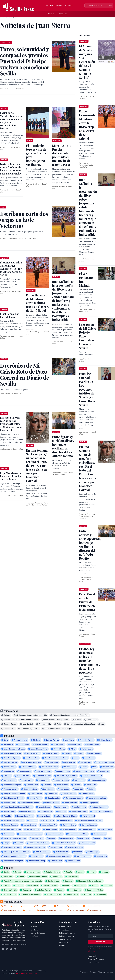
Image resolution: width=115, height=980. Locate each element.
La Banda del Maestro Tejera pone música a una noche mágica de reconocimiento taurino (12, 121)
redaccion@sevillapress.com (26, 973)
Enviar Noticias (93, 962)
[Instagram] (11, 949)
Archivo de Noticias (38, 933)
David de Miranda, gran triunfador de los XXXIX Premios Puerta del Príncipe (11, 169)
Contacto (63, 946)
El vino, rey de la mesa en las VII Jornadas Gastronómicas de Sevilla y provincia (89, 661)
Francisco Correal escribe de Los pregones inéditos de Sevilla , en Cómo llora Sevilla (11, 424)
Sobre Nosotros (65, 927)
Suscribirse (101, 942)
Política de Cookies (66, 936)
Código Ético (64, 930)
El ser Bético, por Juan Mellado (9, 315)
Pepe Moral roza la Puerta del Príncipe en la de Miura (11, 476)
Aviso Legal (64, 942)
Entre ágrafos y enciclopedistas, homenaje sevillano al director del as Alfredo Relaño (63, 446)
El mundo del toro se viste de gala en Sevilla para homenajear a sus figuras (36, 155)
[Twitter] (7, 949)
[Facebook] (3, 949)
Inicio (2, 18)
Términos (101, 972)
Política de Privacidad (67, 933)
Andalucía (63, 14)
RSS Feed (34, 936)
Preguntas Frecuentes (96, 959)
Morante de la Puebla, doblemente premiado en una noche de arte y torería (62, 155)
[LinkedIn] (15, 949)
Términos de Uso (66, 939)
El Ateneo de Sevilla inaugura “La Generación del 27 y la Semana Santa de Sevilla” (11, 269)
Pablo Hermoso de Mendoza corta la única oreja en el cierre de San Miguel (38, 303)
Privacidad (84, 972)
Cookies (93, 972)
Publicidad (92, 956)
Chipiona (52, 14)
